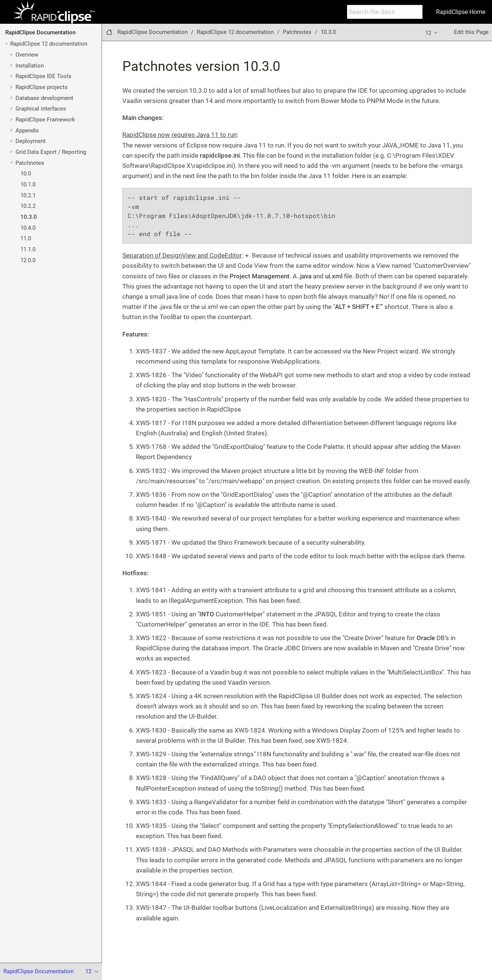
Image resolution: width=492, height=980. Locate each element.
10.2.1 (28, 195)
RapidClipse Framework (45, 120)
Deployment (31, 141)
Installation (30, 66)
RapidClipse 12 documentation (49, 44)
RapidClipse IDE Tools (43, 76)
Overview (27, 55)
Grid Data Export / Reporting (51, 152)
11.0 (26, 238)
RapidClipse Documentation (40, 32)
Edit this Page (471, 32)
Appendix (27, 131)
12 (432, 32)
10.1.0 (28, 184)
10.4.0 (28, 228)
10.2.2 (28, 206)
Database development (44, 98)
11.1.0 (28, 249)
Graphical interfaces (41, 109)
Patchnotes (30, 163)
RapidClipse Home (461, 12)
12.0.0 (28, 260)
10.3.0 (29, 217)
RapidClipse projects (42, 87)
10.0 (26, 174)
